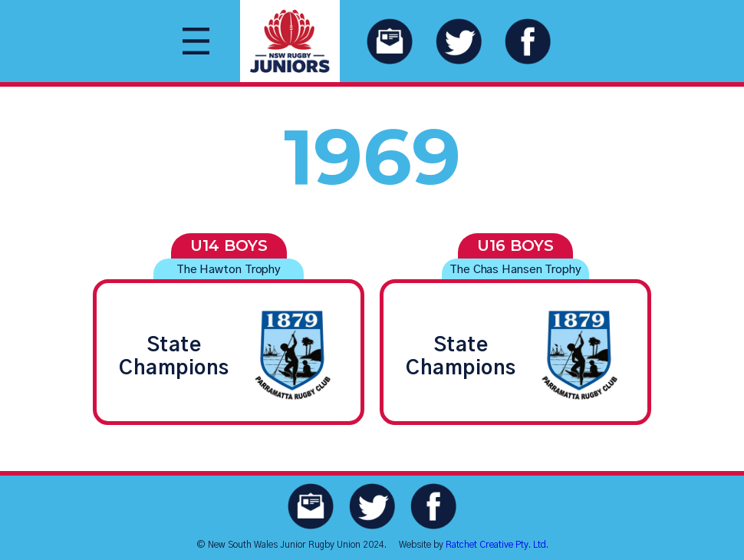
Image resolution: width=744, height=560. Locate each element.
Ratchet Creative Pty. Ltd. (497, 545)
